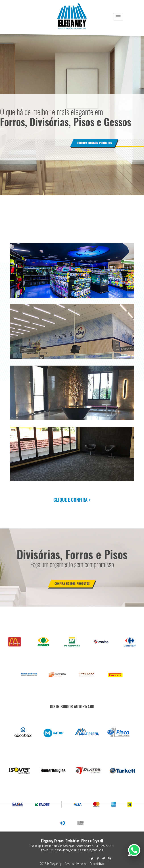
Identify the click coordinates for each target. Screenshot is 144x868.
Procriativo (97, 864)
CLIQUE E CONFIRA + (72, 500)
